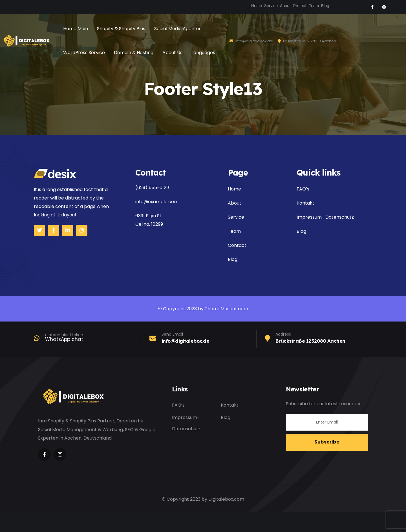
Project (300, 5)
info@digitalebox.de (251, 41)
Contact (237, 245)
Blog (325, 5)
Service (271, 5)
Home (257, 5)
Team (314, 5)
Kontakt (305, 203)
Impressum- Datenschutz (325, 217)
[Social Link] (372, 7)
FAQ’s (303, 189)
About (285, 5)
